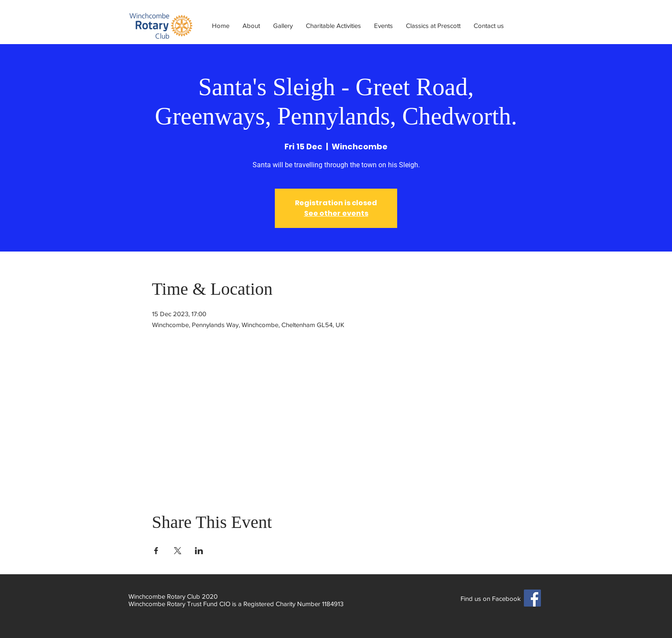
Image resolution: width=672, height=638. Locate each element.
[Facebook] (532, 598)
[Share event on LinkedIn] (199, 551)
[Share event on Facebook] (156, 551)
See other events (336, 213)
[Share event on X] (178, 551)
